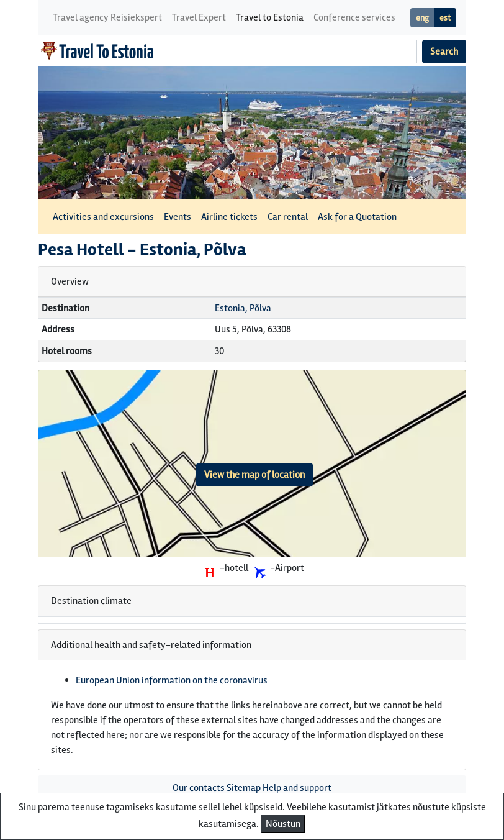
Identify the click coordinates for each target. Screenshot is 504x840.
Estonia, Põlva (243, 308)
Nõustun (283, 824)
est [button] (445, 18)
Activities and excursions (103, 217)
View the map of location (254, 475)
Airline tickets (229, 217)
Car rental (288, 217)
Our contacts (199, 788)
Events (178, 217)
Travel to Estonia (270, 17)
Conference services (354, 17)
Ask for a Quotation (357, 217)
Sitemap (244, 788)
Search (444, 52)
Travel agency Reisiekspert (107, 17)
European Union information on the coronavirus (172, 680)
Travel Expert (199, 17)
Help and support (297, 788)
